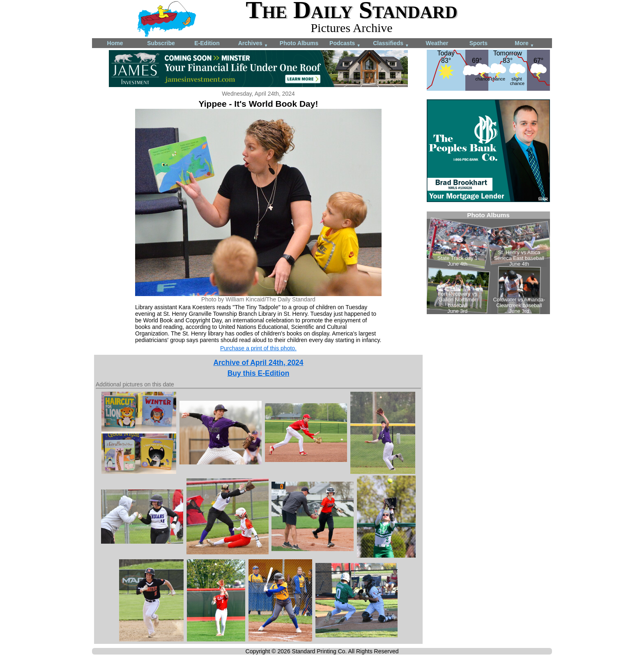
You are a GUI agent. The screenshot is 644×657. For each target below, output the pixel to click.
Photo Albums (299, 43)
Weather (437, 43)
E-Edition (207, 43)
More (524, 44)
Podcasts (345, 44)
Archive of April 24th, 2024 (258, 363)
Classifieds (391, 44)
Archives (253, 44)
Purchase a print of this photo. (258, 348)
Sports (478, 43)
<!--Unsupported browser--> (488, 263)
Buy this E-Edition (259, 373)
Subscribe (161, 43)
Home (115, 43)
